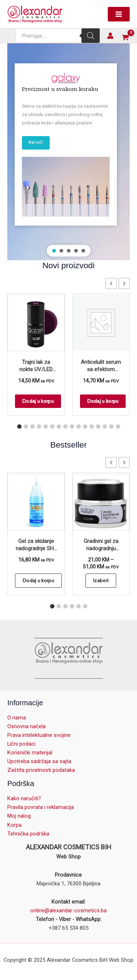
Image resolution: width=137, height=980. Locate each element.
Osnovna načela (26, 726)
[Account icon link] (110, 36)
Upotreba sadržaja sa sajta (39, 761)
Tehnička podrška (28, 834)
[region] (68, 152)
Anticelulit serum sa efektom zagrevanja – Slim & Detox (101, 366)
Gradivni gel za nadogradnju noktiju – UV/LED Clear (101, 545)
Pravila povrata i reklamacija (41, 807)
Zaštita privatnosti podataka (41, 770)
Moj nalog (19, 816)
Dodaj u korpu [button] (38, 401)
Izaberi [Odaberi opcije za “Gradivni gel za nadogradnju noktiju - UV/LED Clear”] (101, 580)
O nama (17, 718)
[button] (54, 251)
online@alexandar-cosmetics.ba (68, 910)
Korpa (14, 825)
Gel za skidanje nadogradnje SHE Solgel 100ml (36, 545)
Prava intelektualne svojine (39, 735)
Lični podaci (21, 744)
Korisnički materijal (30, 753)
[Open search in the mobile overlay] (58, 36)
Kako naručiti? (24, 798)
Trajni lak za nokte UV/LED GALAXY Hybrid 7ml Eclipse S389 (36, 366)
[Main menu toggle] (119, 14)
